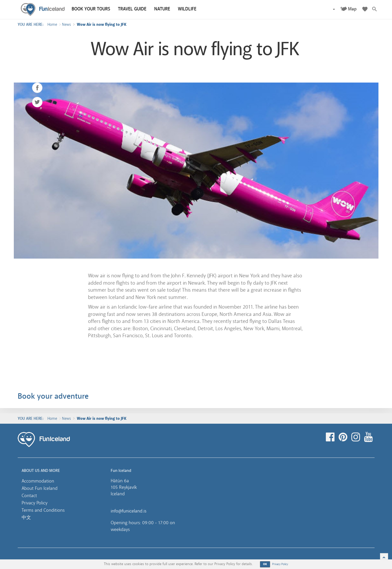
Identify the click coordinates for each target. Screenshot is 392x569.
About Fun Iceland (40, 488)
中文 (26, 517)
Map (352, 9)
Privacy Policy (35, 503)
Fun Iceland (43, 10)
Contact (29, 496)
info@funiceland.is (129, 511)
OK (265, 564)
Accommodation (38, 481)
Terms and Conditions (43, 510)
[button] (334, 9)
